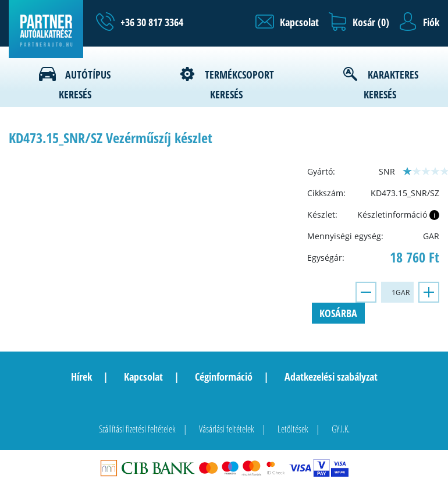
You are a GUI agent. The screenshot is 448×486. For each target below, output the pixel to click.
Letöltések (293, 429)
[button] (287, 22)
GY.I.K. (341, 429)
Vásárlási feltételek (227, 429)
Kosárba (338, 313)
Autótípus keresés (85, 84)
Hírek (81, 377)
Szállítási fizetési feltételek (137, 429)
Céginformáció (224, 377)
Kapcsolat (143, 377)
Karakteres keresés (391, 84)
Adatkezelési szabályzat (331, 377)
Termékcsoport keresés (239, 84)
